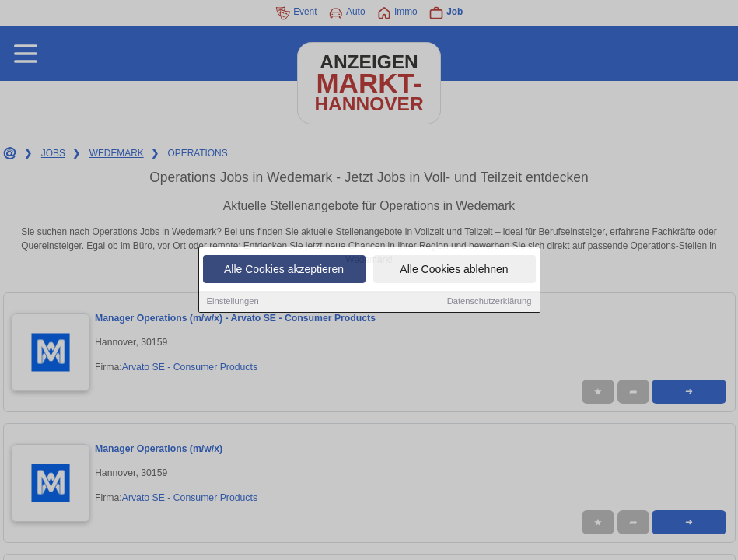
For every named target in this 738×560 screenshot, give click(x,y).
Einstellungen (233, 302)
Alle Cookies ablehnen (454, 270)
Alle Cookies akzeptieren (284, 270)
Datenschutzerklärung (490, 302)
